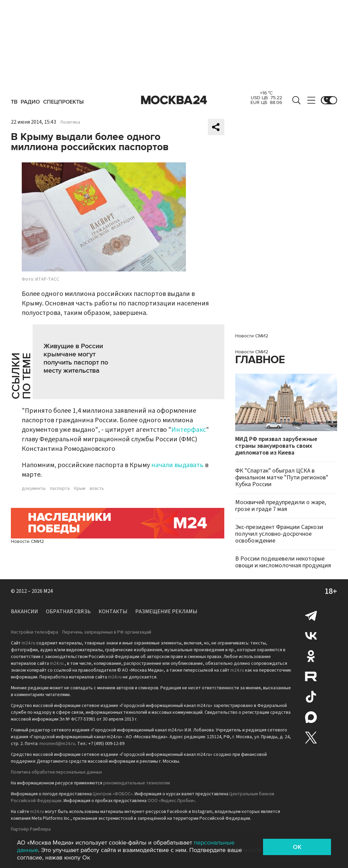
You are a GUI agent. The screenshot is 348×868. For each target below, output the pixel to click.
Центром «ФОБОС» (113, 794)
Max (311, 717)
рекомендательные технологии (137, 783)
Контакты (113, 612)
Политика (70, 122)
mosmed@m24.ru (57, 744)
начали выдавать (177, 465)
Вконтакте (311, 636)
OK (297, 847)
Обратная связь (68, 612)
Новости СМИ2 (27, 541)
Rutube (311, 676)
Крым (80, 489)
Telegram (311, 615)
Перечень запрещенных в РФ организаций (107, 632)
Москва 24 (174, 100)
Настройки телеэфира (34, 632)
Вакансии (24, 612)
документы (34, 489)
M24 (48, 591)
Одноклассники (311, 656)
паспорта (60, 489)
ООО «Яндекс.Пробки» (171, 801)
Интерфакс (189, 430)
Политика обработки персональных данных (56, 772)
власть (97, 489)
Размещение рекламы (166, 612)
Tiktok (311, 697)
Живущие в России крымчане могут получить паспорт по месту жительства (76, 358)
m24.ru (29, 643)
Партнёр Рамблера (31, 829)
